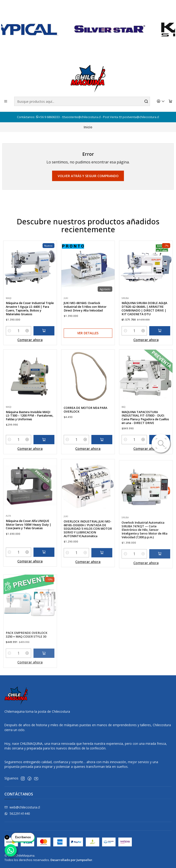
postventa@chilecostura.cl (139, 117)
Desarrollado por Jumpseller (71, 860)
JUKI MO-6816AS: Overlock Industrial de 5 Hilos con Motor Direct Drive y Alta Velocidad (85, 318)
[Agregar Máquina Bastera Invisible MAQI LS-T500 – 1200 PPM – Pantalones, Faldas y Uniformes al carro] (44, 462)
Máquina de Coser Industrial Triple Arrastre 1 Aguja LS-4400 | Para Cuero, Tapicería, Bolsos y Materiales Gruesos (30, 315)
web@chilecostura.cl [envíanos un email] (22, 807)
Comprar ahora (30, 347)
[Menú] (6, 101)
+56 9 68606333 (48, 117)
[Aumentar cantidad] (27, 338)
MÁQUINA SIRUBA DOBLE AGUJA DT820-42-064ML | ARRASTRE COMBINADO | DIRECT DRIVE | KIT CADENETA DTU (144, 327)
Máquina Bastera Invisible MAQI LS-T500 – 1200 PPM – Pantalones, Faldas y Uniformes (30, 438)
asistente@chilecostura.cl (81, 117)
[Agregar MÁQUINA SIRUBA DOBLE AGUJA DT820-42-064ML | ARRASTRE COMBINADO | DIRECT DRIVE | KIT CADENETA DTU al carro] (160, 349)
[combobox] (82, 101)
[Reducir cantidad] (10, 338)
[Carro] (170, 101)
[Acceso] (161, 101)
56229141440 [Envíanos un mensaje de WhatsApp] (17, 813)
